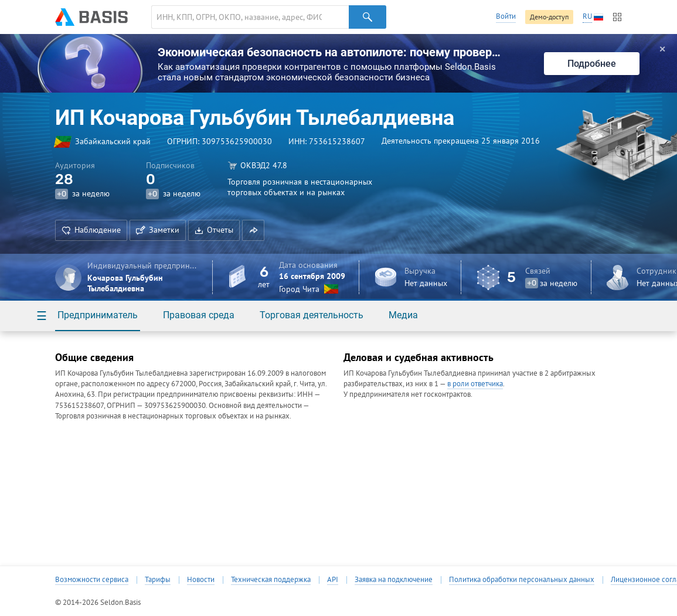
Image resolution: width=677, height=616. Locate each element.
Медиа (403, 315)
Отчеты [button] (214, 230)
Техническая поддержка (271, 580)
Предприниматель (98, 315)
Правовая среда (199, 315)
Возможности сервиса (92, 580)
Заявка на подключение (394, 580)
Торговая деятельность (312, 315)
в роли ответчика (475, 384)
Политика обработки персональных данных (522, 580)
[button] (253, 230)
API (333, 580)
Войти (506, 16)
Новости (201, 580)
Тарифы (158, 580)
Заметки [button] (158, 230)
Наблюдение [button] (91, 230)
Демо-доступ (549, 17)
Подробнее (592, 64)
